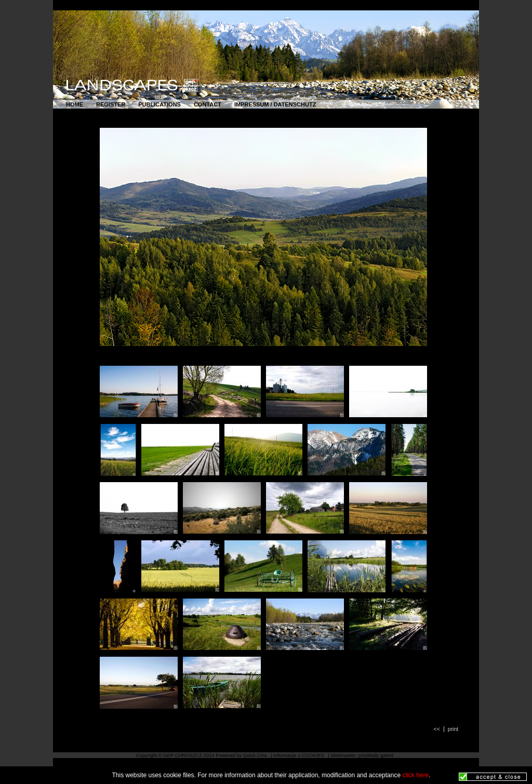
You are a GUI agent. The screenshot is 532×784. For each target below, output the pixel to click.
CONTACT (208, 104)
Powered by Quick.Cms (242, 755)
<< (437, 729)
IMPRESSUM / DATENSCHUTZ (275, 104)
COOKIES (314, 755)
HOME (75, 104)
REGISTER (111, 104)
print (453, 729)
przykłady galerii (376, 755)
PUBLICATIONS (159, 104)
